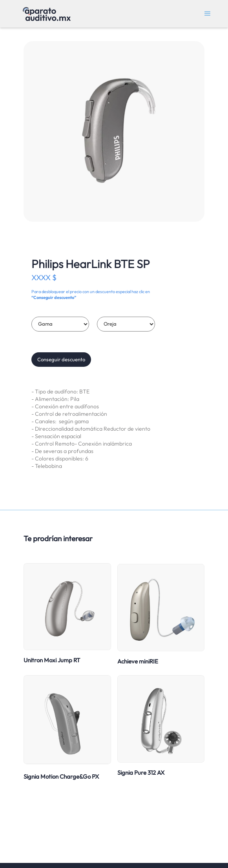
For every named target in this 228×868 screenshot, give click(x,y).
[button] (208, 14)
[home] (45, 14)
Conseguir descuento (61, 359)
